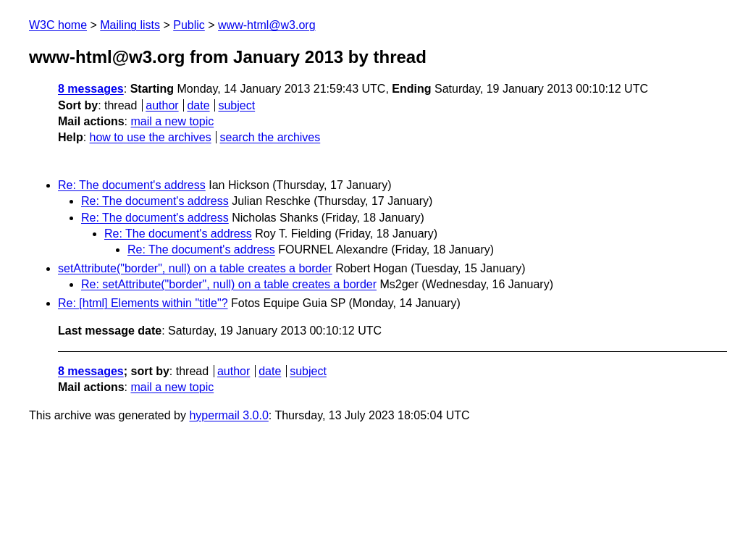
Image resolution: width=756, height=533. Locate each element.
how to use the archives (151, 137)
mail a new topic (172, 121)
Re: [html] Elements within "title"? (143, 303)
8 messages (91, 89)
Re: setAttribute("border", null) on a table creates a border (229, 284)
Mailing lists (130, 25)
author (162, 105)
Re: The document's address (132, 185)
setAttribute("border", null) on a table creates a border (195, 268)
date (198, 105)
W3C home (58, 25)
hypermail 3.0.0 (228, 415)
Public (189, 25)
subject (236, 105)
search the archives (270, 137)
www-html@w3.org (266, 25)
